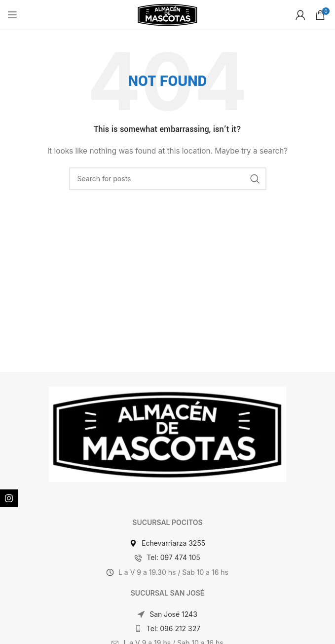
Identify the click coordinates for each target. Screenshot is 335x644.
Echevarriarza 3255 (173, 543)
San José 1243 (173, 614)
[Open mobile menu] (12, 15)
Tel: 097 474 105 (173, 557)
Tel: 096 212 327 (173, 628)
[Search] (168, 179)
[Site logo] (167, 14)
